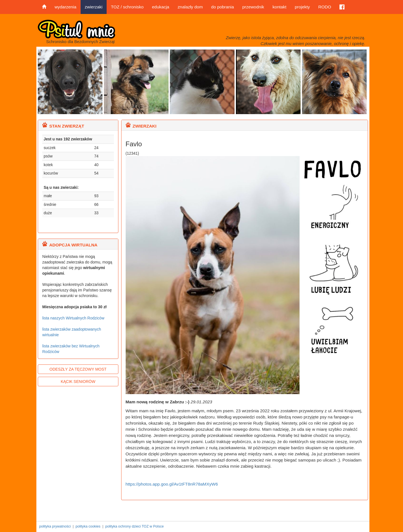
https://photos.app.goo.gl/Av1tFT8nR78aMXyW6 (172, 484)
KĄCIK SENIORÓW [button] (78, 382)
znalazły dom (190, 7)
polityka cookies (88, 526)
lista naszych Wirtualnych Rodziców (73, 318)
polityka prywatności (55, 526)
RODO (325, 7)
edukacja (161, 7)
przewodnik (253, 7)
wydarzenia (65, 7)
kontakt (280, 7)
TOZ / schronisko (127, 7)
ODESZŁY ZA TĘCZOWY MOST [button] (78, 369)
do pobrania (222, 7)
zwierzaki (94, 7)
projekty (302, 7)
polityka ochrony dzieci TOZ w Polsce (134, 526)
